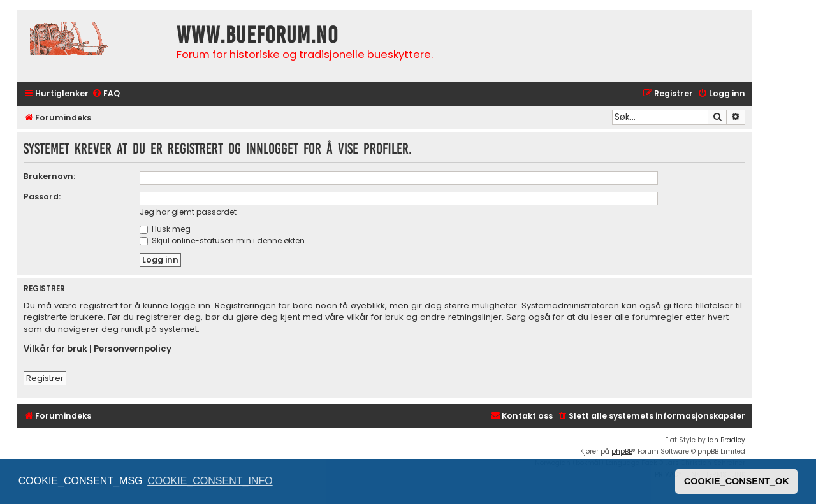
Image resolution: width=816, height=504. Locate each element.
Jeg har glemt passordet (188, 212)
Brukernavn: (49, 176)
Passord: (42, 197)
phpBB (622, 451)
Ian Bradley (726, 440)
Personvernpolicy (133, 349)
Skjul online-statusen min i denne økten (222, 241)
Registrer (45, 378)
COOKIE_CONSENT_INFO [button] (210, 481)
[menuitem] (106, 94)
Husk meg (165, 229)
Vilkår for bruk (55, 349)
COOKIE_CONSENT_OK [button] (737, 481)
